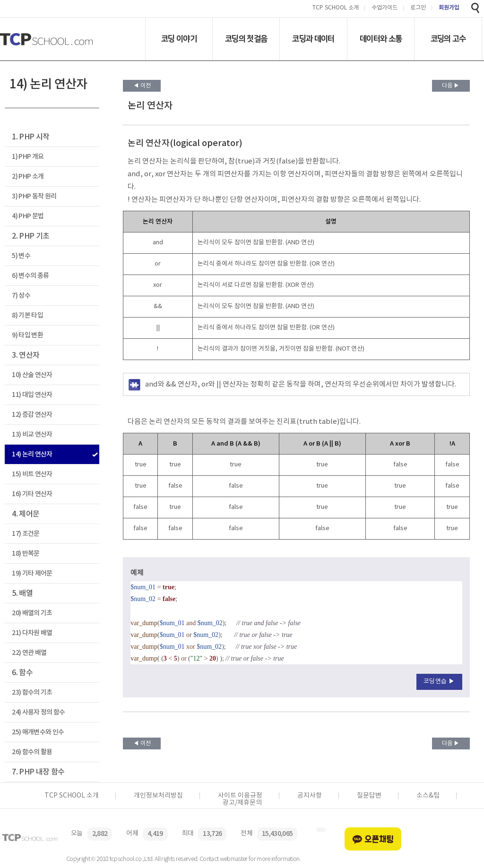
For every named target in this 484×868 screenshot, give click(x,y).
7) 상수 (21, 296)
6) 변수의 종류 (30, 276)
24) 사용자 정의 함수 (38, 712)
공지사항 (310, 796)
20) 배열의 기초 (32, 613)
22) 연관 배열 (29, 653)
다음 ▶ (451, 86)
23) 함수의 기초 (32, 692)
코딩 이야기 (179, 39)
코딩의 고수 (448, 39)
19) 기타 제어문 (32, 573)
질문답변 (369, 796)
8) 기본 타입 (27, 315)
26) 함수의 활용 (32, 752)
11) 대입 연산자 (32, 395)
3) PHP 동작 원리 (34, 196)
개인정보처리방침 (158, 796)
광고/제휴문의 (242, 803)
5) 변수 (21, 256)
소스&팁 (428, 796)
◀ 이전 (142, 86)
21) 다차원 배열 (32, 633)
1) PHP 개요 (28, 157)
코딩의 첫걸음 (246, 39)
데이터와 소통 (381, 39)
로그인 (418, 8)
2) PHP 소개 (28, 176)
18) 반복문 (26, 554)
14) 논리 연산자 (32, 454)
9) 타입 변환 (27, 335)
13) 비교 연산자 (32, 434)
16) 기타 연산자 (32, 494)
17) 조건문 (26, 534)
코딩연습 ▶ (439, 682)
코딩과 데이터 (313, 39)
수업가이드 (385, 8)
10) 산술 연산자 (32, 375)
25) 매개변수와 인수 (38, 732)
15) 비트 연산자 (32, 474)
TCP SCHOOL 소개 (336, 8)
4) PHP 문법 (28, 216)
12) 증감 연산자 (32, 415)
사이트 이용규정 (240, 796)
